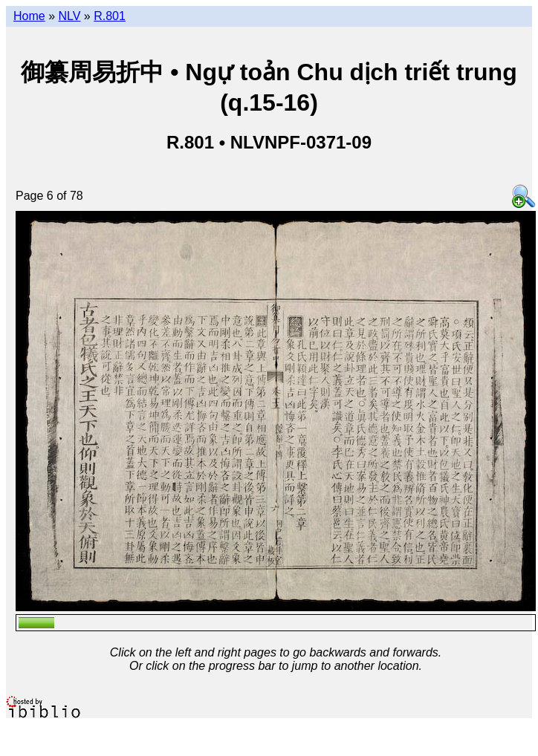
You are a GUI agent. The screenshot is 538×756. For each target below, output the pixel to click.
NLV (69, 16)
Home (29, 16)
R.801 (110, 16)
